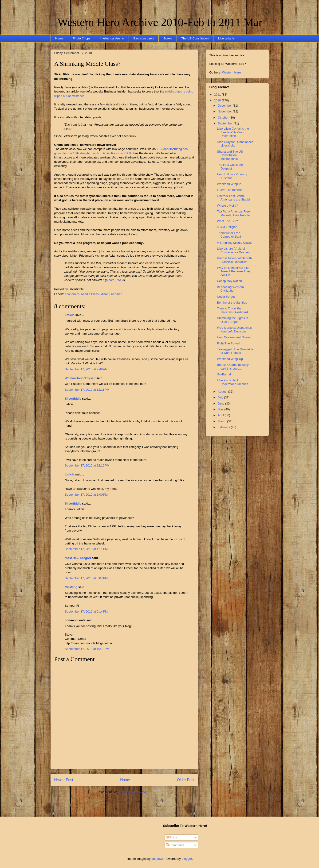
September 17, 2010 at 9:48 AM (86, 369)
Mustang (71, 587)
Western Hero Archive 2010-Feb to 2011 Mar (160, 22)
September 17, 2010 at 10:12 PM (87, 649)
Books (168, 38)
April (221, 415)
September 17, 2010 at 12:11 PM (87, 390)
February (224, 427)
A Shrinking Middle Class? (87, 64)
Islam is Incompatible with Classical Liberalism (234, 260)
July (221, 397)
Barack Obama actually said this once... (233, 367)
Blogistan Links (144, 38)
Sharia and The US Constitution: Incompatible (230, 155)
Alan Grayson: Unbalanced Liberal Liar (235, 144)
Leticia (70, 315)
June (221, 403)
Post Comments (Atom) (134, 792)
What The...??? (227, 221)
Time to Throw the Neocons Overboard (232, 310)
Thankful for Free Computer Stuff (229, 235)
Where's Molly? (227, 206)
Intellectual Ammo (112, 38)
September (226, 123)
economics (72, 294)
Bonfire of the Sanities (232, 303)
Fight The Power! (229, 343)
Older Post (186, 780)
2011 (218, 95)
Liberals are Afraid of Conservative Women (233, 250)
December (225, 106)
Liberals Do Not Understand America (233, 382)
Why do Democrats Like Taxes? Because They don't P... (234, 271)
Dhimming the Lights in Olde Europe (232, 320)
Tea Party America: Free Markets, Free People (233, 213)
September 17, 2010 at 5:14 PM (86, 611)
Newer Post (64, 780)
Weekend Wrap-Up (230, 359)
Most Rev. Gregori (78, 558)
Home (59, 38)
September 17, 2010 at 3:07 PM (86, 578)
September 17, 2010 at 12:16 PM (87, 465)
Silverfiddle (73, 399)
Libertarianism (228, 38)
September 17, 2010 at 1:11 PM (86, 549)
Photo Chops (82, 38)
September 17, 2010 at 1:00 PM (86, 495)
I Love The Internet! (230, 190)
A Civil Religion (227, 227)
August (223, 392)
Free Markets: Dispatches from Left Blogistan (234, 330)
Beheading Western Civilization (230, 289)
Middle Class (90, 294)
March (222, 421)
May (221, 409)
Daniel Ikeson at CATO (117, 153)
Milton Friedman (111, 294)
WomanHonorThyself (80, 378)
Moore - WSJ (115, 280)
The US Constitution (195, 38)
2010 (218, 100)
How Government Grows (234, 337)
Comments (175, 845)
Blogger (187, 859)
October (224, 118)
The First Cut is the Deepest (230, 167)
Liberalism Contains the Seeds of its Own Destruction (233, 132)
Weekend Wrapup (229, 184)
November (225, 111)
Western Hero (232, 72)
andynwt (157, 859)
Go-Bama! (224, 374)
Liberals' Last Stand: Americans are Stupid (233, 198)
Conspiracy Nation (229, 281)
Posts (171, 837)
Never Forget (226, 297)
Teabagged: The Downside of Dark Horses (235, 351)
